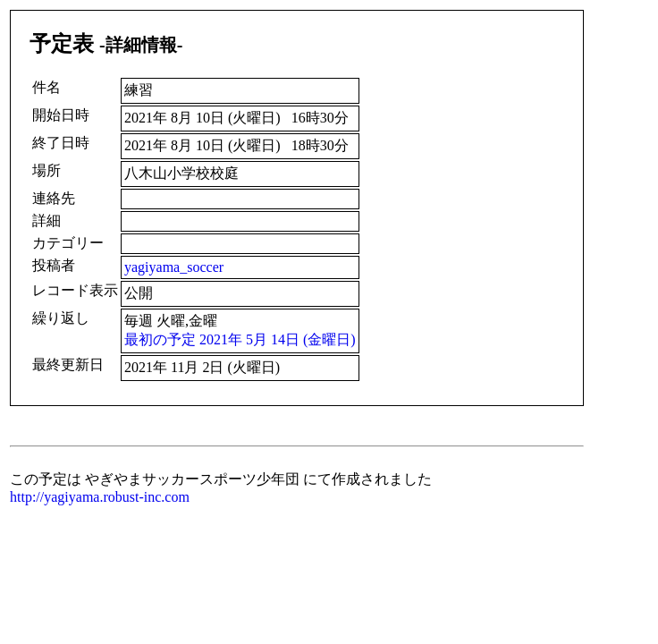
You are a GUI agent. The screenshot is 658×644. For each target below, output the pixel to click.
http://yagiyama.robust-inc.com (100, 497)
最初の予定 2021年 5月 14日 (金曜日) (240, 339)
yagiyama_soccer (174, 267)
